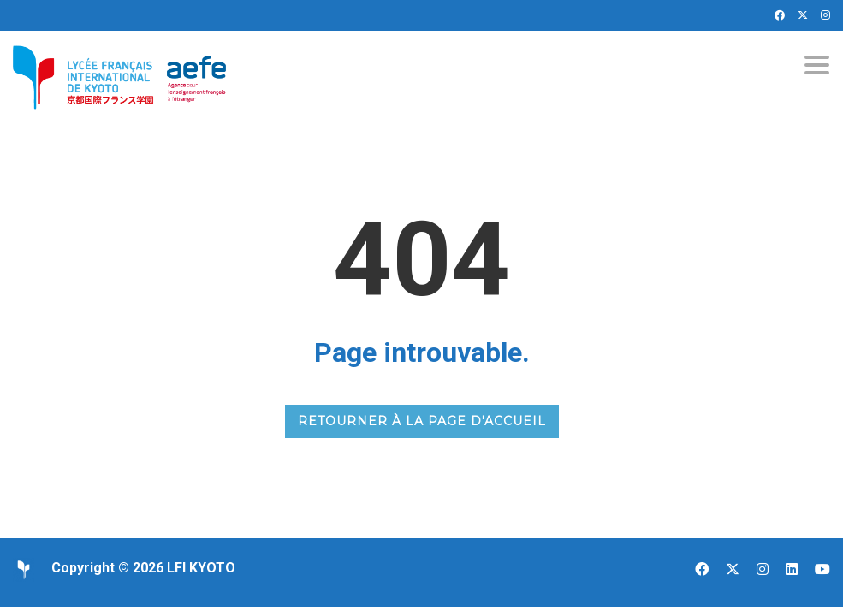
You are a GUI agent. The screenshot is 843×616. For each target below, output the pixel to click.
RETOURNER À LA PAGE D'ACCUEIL (422, 421)
